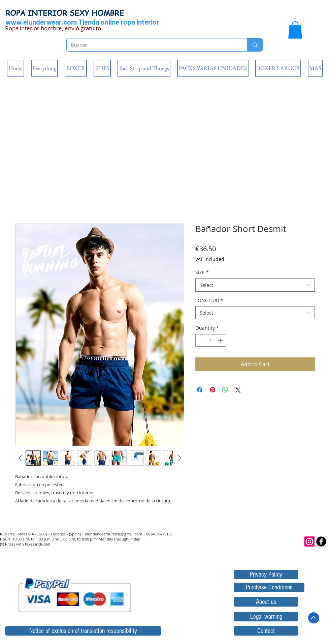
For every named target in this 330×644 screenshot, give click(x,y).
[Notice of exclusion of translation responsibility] (83, 631)
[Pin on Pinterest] (212, 390)
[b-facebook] (321, 541)
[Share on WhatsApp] (225, 390)
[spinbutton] (211, 340)
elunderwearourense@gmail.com (113, 534)
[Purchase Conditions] (269, 587)
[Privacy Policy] (266, 575)
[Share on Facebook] (200, 390)
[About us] (266, 602)
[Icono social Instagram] (309, 541)
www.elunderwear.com (41, 22)
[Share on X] (238, 390)
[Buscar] (152, 45)
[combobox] (255, 285)
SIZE (202, 272)
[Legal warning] (266, 617)
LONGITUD (209, 300)
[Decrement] (201, 340)
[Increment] (221, 340)
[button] (295, 30)
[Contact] (266, 631)
